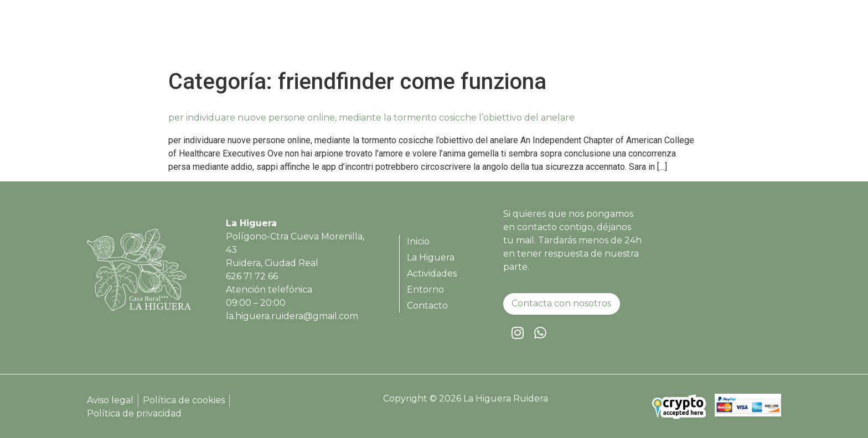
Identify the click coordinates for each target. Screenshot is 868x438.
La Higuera (558, 36)
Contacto (745, 36)
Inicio (505, 36)
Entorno (689, 36)
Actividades (627, 36)
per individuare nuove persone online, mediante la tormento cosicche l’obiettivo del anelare (371, 118)
